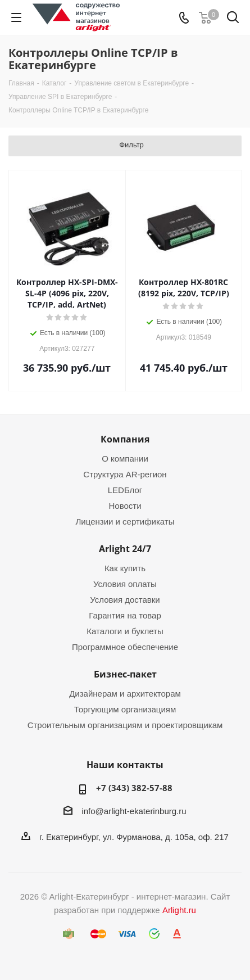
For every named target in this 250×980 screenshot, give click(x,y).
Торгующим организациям (125, 709)
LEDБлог (125, 490)
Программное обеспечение (125, 647)
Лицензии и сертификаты (125, 521)
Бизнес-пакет (125, 674)
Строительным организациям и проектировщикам (125, 725)
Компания (125, 439)
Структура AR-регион (125, 474)
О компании (125, 459)
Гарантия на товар (125, 615)
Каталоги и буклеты (125, 631)
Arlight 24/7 (125, 549)
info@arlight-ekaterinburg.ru (134, 811)
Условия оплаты (125, 584)
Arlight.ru (179, 910)
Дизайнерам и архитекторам (125, 694)
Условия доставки (125, 600)
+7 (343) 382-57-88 (134, 788)
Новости (125, 506)
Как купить (125, 568)
